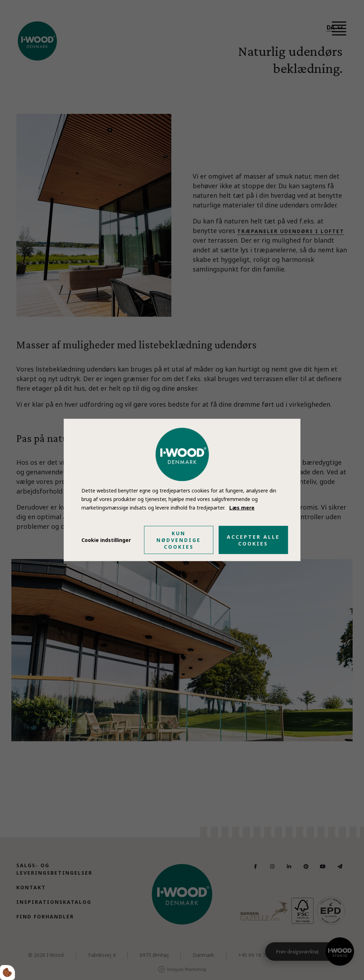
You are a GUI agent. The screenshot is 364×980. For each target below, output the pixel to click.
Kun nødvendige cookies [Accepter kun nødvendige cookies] (179, 540)
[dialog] (182, 490)
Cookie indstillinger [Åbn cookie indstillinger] (106, 540)
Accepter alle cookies (253, 540)
